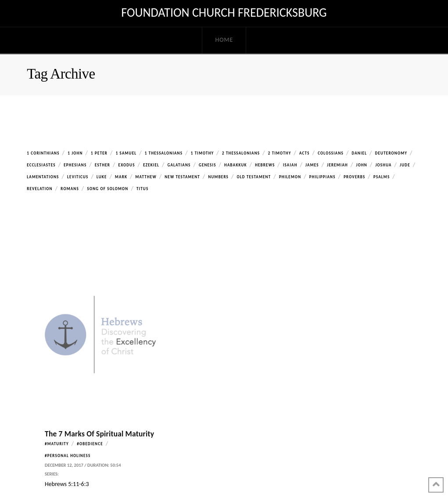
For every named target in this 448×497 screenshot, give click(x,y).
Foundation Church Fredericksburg (224, 13)
